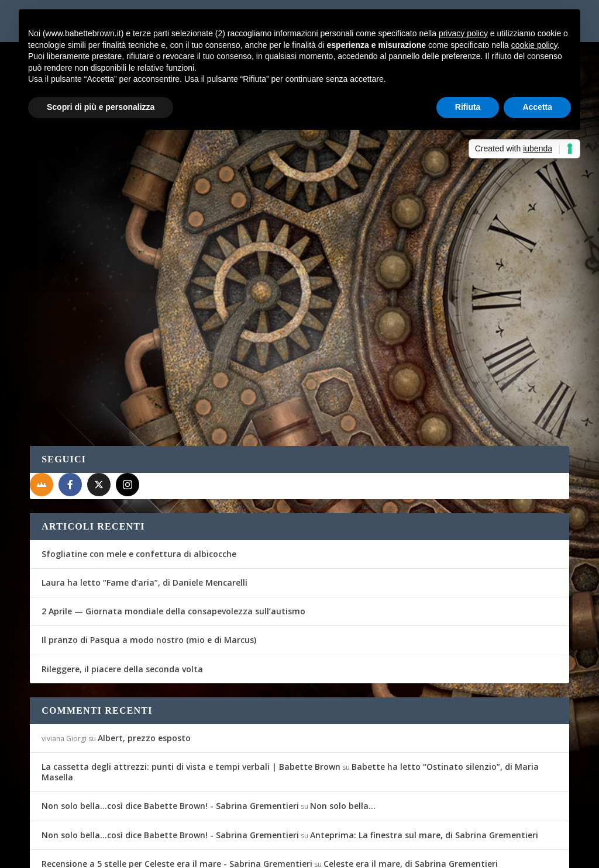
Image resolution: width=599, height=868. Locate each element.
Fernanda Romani (79, 266)
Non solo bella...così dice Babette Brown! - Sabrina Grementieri (170, 741)
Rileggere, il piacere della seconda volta (122, 604)
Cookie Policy (354, 852)
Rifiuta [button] (468, 107)
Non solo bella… (343, 741)
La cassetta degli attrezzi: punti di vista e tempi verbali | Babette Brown (191, 702)
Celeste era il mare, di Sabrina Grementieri (411, 799)
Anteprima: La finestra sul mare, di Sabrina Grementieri (424, 770)
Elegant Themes (117, 852)
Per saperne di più (92, 331)
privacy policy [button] (463, 33)
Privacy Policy (292, 852)
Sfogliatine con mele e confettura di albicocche (139, 489)
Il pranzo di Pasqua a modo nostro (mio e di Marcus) (149, 575)
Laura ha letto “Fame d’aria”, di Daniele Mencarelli (144, 518)
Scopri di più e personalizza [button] (101, 107)
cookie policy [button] (534, 45)
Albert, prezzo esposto (144, 673)
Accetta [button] (537, 107)
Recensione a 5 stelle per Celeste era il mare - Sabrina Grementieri (177, 799)
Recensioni (180, 266)
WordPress (235, 852)
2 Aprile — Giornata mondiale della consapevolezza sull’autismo (173, 547)
